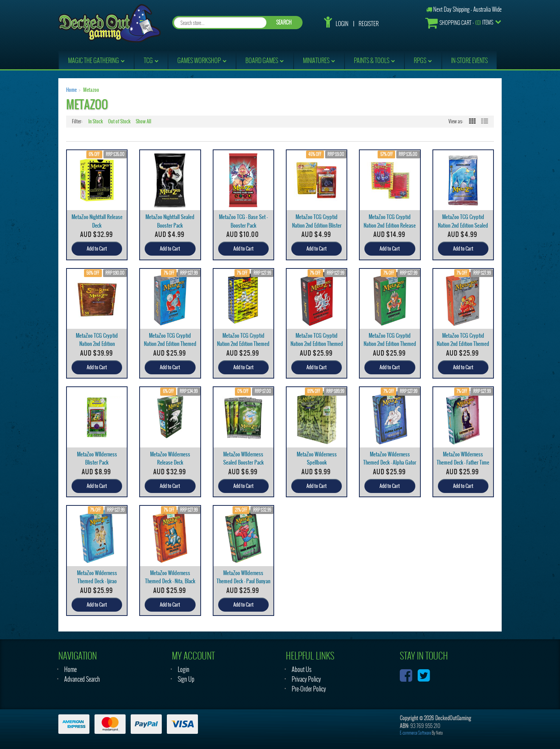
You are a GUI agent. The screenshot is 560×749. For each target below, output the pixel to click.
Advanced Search (82, 679)
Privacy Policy (306, 679)
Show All (143, 121)
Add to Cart (97, 249)
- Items (459, 23)
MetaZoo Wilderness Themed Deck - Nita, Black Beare (170, 581)
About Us (302, 669)
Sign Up (186, 679)
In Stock (96, 121)
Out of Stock (119, 121)
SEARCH (284, 22)
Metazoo (91, 90)
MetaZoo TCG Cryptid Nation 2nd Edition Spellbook (97, 344)
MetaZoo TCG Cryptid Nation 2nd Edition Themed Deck (170, 344)
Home (71, 90)
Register (369, 24)
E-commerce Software (415, 733)
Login (342, 24)
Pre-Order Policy (309, 689)
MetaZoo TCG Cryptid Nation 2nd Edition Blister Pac (317, 225)
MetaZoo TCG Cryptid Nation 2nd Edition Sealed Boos (463, 225)
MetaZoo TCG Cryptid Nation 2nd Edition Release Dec (390, 225)
